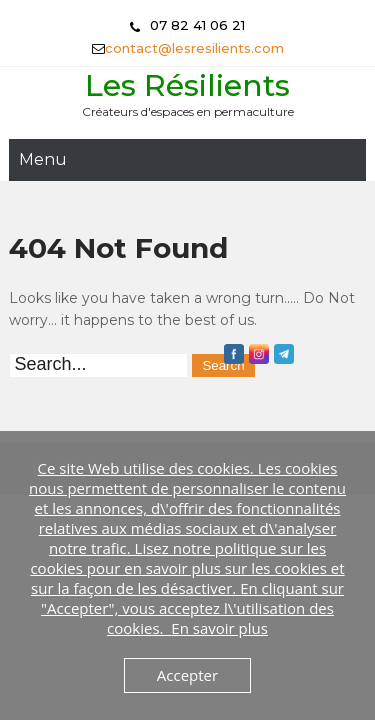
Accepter (187, 675)
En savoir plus (219, 628)
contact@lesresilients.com (194, 48)
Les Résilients (187, 85)
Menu (43, 159)
